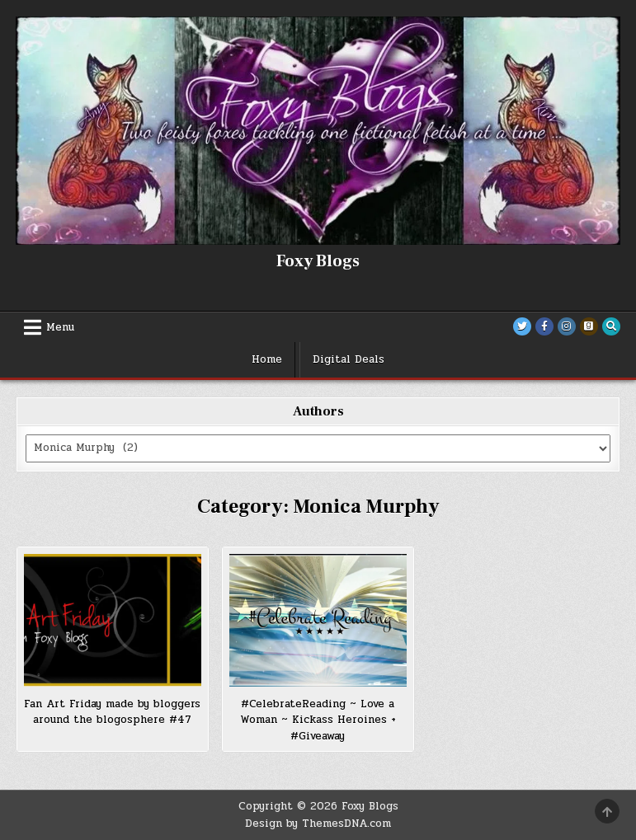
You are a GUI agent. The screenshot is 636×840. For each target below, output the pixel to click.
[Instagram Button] (567, 326)
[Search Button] (611, 326)
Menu (60, 327)
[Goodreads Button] (589, 326)
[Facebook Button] (544, 326)
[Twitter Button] (522, 326)
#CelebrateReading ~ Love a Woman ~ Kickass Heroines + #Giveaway (318, 720)
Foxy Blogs (318, 261)
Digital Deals (349, 359)
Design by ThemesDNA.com (318, 824)
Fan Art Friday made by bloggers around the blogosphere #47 (112, 712)
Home (267, 359)
